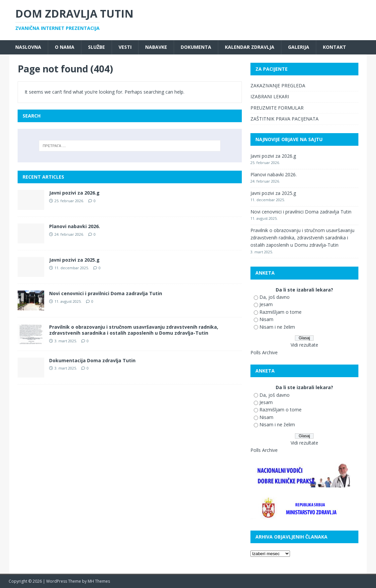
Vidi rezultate (304, 345)
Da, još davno (275, 297)
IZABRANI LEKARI (270, 96)
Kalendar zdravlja (250, 47)
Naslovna (28, 47)
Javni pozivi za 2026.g (74, 193)
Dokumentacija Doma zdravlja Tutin (92, 360)
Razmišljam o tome (281, 312)
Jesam (266, 304)
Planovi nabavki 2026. (75, 226)
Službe (96, 47)
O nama (65, 47)
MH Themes (99, 581)
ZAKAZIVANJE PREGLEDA (278, 85)
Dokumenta (196, 47)
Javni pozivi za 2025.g (74, 260)
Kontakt (334, 47)
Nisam (266, 319)
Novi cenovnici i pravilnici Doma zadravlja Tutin (106, 293)
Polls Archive (264, 352)
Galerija (299, 47)
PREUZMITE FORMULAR (277, 108)
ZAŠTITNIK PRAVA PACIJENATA (284, 119)
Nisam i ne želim (277, 327)
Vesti (125, 47)
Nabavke (156, 47)
